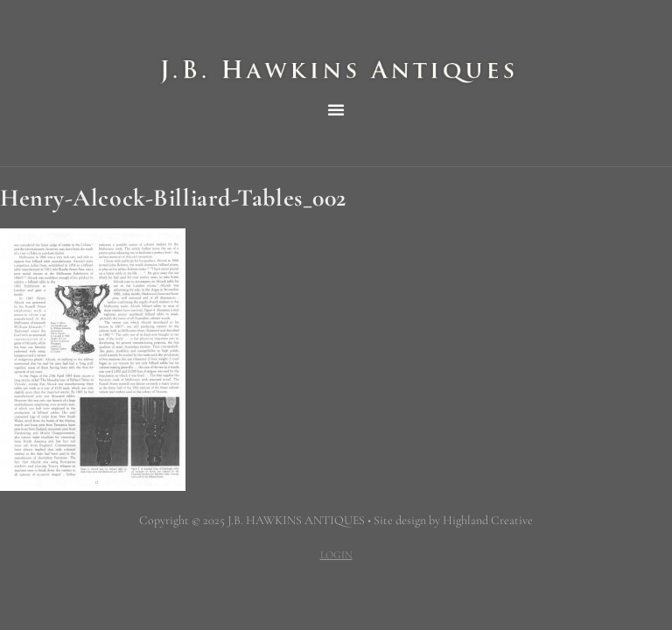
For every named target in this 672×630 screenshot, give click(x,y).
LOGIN (336, 555)
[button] (336, 109)
